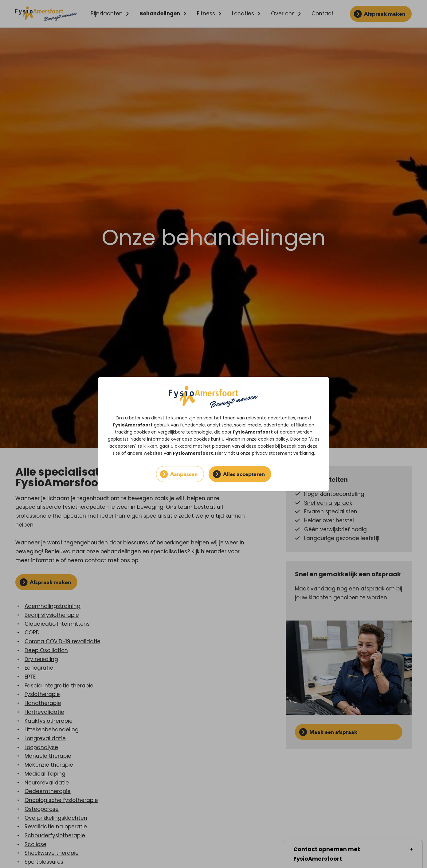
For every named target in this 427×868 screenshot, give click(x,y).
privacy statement (272, 453)
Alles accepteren (244, 474)
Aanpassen (184, 474)
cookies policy (273, 439)
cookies (142, 432)
